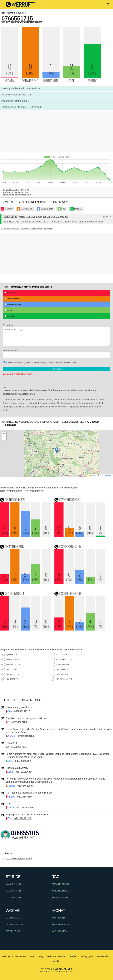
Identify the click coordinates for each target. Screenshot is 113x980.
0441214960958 (61, 884)
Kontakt (55, 961)
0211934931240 (27, 736)
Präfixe (73, 956)
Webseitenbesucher (56, 956)
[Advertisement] (56, 131)
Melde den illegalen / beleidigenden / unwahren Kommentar (27, 229)
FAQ (41, 956)
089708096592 (23, 761)
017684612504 (25, 786)
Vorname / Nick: (56, 353)
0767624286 (59, 918)
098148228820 (60, 891)
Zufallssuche (103, 956)
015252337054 (19, 747)
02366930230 (13, 918)
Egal (9, 310)
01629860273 (60, 931)
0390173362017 (61, 898)
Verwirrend (13, 299)
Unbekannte (13, 304)
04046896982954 (62, 925)
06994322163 (20, 722)
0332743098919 (14, 925)
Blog (32, 956)
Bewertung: (56, 335)
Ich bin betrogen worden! (19, 858)
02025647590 (25, 797)
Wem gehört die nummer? (14, 956)
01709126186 (13, 931)
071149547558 (13, 884)
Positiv (10, 316)
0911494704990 (25, 808)
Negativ (10, 293)
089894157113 (22, 711)
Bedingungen (25, 362)
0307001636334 (24, 772)
